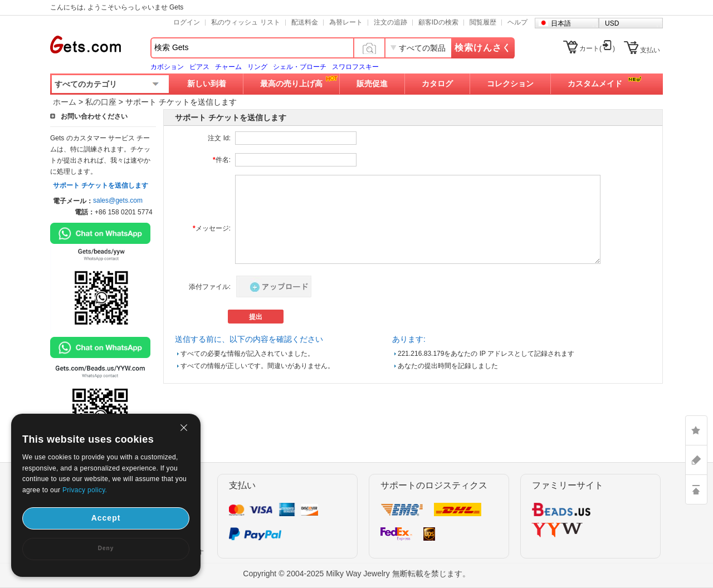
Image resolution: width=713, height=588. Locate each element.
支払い (650, 50)
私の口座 (101, 102)
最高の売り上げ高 (291, 84)
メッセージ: (212, 228)
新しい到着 (207, 84)
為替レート (346, 22)
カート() (597, 48)
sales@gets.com (118, 200)
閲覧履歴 (483, 22)
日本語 (561, 23)
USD (612, 23)
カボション (167, 67)
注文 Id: (219, 138)
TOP (696, 489)
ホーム (65, 102)
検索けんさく (483, 48)
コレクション (510, 84)
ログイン (187, 22)
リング (257, 67)
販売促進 (372, 84)
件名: (222, 160)
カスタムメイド (595, 84)
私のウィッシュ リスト (245, 22)
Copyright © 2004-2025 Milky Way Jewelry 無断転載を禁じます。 (356, 574)
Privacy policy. (85, 490)
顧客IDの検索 (438, 22)
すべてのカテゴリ (86, 84)
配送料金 (305, 22)
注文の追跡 (390, 22)
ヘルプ (517, 22)
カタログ (437, 84)
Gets (86, 45)
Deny (106, 548)
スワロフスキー (355, 67)
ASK (696, 460)
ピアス (199, 67)
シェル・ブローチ (300, 67)
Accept (106, 518)
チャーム (228, 67)
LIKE (696, 430)
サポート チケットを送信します (101, 185)
